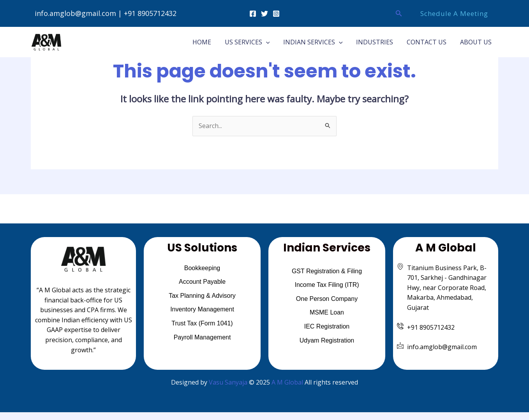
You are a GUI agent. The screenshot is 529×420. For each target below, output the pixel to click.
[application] (271, 42)
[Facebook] (253, 14)
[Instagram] (276, 14)
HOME (208, 42)
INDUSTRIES (377, 42)
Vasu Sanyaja (228, 382)
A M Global (287, 382)
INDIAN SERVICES (317, 42)
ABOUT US (476, 42)
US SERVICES (252, 42)
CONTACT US (428, 42)
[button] (399, 14)
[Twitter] (264, 14)
